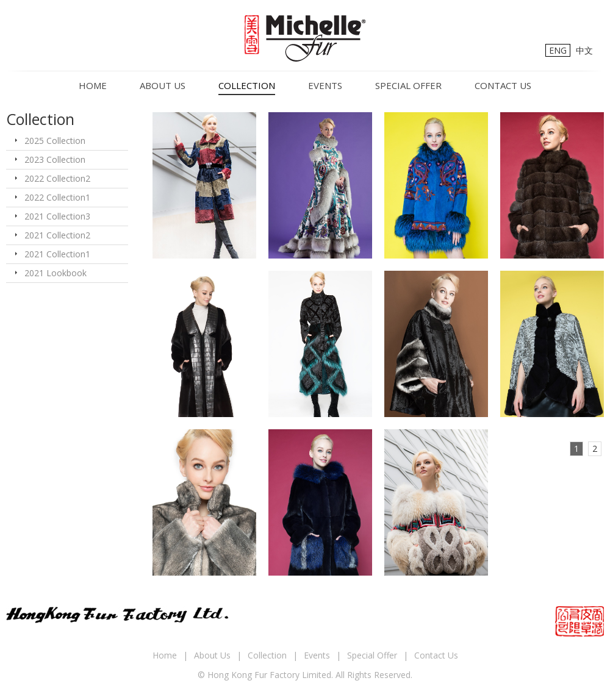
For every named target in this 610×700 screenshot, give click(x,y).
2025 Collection (55, 141)
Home (93, 85)
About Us (163, 85)
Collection (247, 85)
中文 (584, 50)
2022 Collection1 (57, 197)
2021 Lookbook (56, 273)
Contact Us (503, 85)
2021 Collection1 (57, 254)
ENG (558, 50)
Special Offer (408, 85)
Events (325, 85)
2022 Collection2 (57, 178)
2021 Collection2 (57, 235)
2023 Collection (55, 159)
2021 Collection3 (57, 216)
